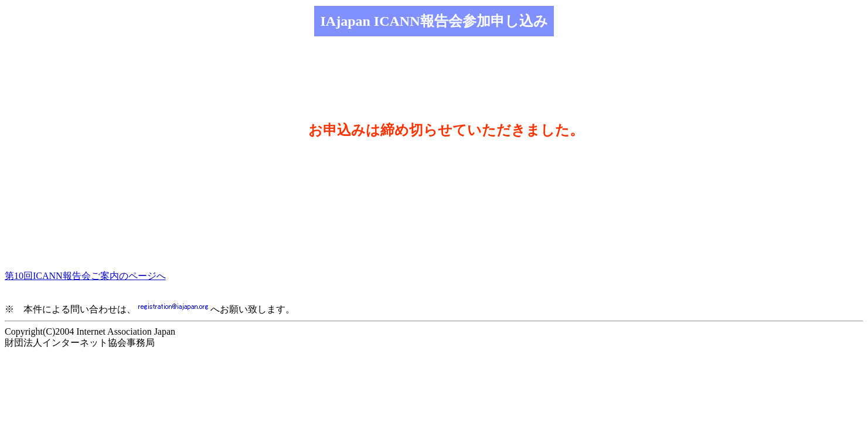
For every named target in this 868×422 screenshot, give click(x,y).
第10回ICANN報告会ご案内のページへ (85, 276)
